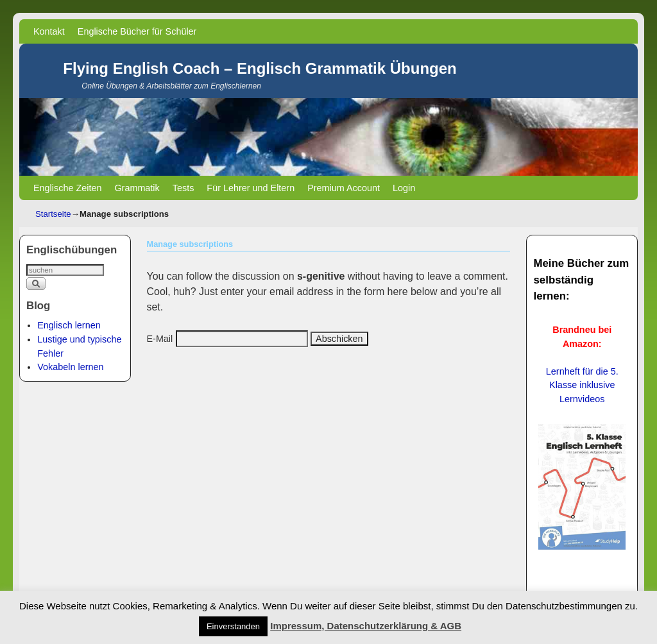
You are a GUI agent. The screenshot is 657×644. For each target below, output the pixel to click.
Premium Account (344, 188)
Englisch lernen (69, 325)
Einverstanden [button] (233, 626)
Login (404, 188)
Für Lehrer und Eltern (251, 188)
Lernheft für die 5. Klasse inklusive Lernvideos (582, 385)
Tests (183, 188)
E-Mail (160, 339)
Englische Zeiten (67, 188)
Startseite (53, 214)
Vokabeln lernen (70, 367)
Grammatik (137, 188)
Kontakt (49, 31)
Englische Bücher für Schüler (137, 31)
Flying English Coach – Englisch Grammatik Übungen (260, 68)
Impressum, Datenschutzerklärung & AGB (366, 626)
